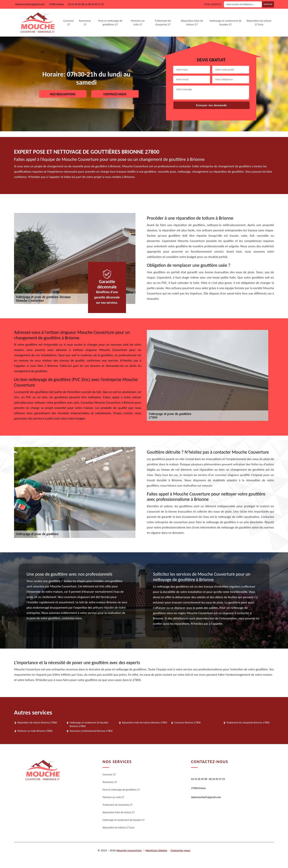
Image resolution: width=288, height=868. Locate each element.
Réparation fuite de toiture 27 (192, 23)
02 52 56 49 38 (76, 4)
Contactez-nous (181, 850)
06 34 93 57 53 (96, 4)
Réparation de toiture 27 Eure (259, 23)
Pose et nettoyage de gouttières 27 (110, 23)
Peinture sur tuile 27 (138, 23)
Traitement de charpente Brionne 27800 (248, 723)
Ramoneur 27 (85, 23)
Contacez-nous (115, 94)
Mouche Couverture (129, 850)
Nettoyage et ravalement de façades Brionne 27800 (89, 724)
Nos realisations (63, 94)
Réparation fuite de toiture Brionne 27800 (145, 723)
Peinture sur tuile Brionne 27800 (35, 731)
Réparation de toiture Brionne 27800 (37, 723)
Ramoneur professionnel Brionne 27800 (91, 731)
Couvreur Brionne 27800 (187, 723)
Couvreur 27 (68, 23)
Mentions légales (156, 850)
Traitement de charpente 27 (163, 23)
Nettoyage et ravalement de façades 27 (225, 23)
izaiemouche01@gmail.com (30, 4)
